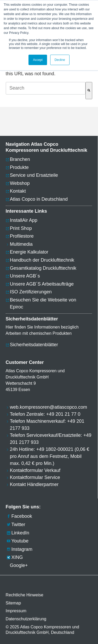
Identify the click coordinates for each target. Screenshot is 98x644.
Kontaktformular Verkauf (35, 470)
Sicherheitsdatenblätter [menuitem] (34, 345)
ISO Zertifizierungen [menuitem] (31, 292)
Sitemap (13, 603)
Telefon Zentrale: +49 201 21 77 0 (45, 414)
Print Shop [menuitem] (21, 228)
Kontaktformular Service (35, 477)
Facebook (19, 516)
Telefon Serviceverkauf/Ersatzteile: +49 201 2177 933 (51, 439)
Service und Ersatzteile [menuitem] (34, 175)
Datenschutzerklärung (26, 619)
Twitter (16, 525)
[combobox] (46, 88)
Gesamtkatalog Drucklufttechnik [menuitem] (43, 268)
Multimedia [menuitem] (21, 244)
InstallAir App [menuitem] (24, 220)
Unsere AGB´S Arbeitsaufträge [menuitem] (42, 284)
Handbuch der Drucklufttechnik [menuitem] (42, 260)
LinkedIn (18, 533)
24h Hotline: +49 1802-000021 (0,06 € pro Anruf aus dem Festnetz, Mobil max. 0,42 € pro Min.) (50, 456)
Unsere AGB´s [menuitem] (25, 276)
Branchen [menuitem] (20, 159)
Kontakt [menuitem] (18, 191)
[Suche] (89, 90)
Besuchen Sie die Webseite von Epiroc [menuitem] (43, 303)
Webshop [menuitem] (20, 183)
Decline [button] (60, 60)
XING (14, 557)
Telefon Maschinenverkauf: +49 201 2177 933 (47, 425)
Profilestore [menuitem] (22, 236)
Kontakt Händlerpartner (34, 484)
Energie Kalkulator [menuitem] (29, 252)
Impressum (16, 611)
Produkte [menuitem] (19, 167)
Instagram (19, 549)
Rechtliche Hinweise (25, 595)
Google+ (17, 565)
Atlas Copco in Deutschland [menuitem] (39, 199)
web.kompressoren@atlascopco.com (48, 407)
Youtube (17, 541)
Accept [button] (38, 60)
